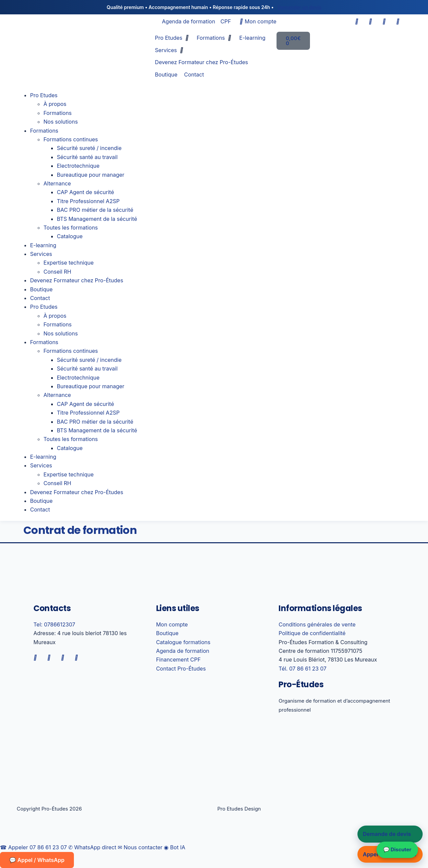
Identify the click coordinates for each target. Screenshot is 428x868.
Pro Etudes (44, 95)
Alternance (57, 183)
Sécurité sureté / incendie (89, 148)
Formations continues (71, 139)
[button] (172, 38)
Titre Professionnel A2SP (88, 201)
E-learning (43, 245)
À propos (55, 104)
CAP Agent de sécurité (85, 192)
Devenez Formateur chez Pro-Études (77, 280)
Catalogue (70, 236)
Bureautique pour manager (91, 175)
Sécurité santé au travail (87, 157)
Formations (58, 113)
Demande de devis (387, 834)
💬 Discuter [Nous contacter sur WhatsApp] (397, 849)
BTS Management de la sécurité (97, 219)
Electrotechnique (78, 166)
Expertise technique (69, 263)
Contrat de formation (80, 530)
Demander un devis (299, 7)
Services (41, 254)
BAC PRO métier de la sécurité (95, 210)
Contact (40, 298)
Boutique (41, 289)
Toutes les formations (71, 228)
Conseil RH (57, 272)
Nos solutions (61, 122)
